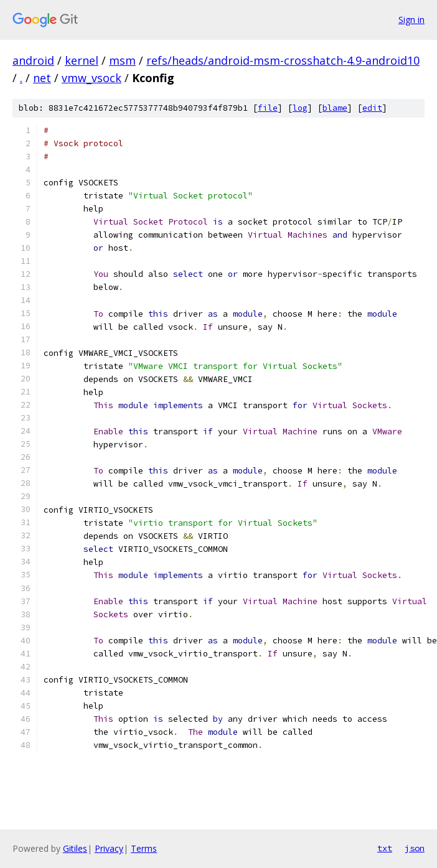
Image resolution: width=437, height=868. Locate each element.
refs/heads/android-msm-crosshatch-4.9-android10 (283, 60)
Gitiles (75, 848)
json (415, 848)
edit (372, 108)
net (42, 78)
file (268, 108)
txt (385, 848)
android (33, 60)
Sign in (411, 20)
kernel (82, 60)
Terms (144, 848)
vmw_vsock (92, 78)
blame (335, 108)
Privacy (109, 848)
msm (122, 60)
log (300, 108)
